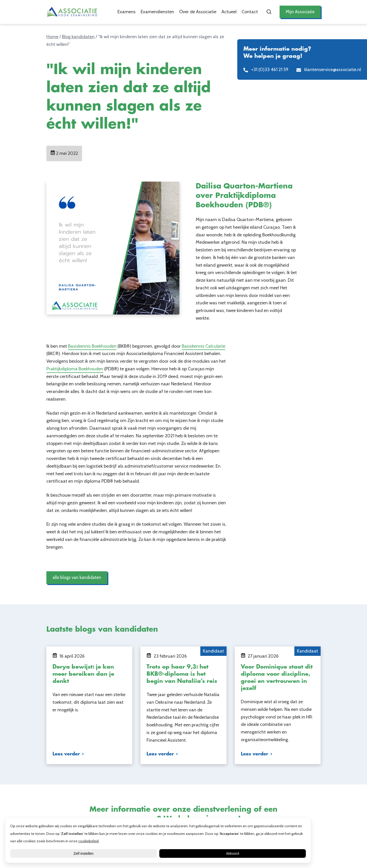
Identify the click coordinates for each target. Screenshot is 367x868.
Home (52, 37)
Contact (249, 12)
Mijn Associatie (300, 12)
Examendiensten (157, 12)
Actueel (228, 12)
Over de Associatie (197, 12)
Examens (126, 12)
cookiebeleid (88, 841)
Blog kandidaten (78, 37)
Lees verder (66, 754)
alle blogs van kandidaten (78, 578)
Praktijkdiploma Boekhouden (75, 369)
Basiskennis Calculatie (204, 346)
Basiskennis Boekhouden (92, 346)
